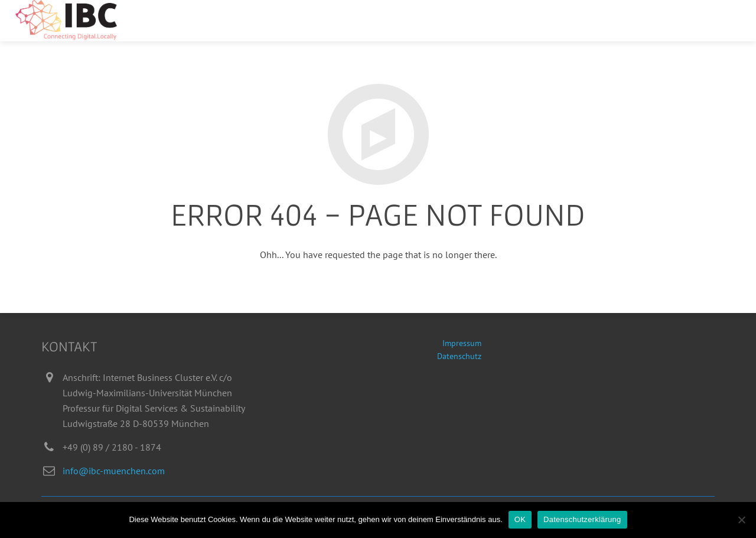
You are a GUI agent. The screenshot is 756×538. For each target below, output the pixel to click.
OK (520, 519)
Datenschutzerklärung (582, 519)
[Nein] (741, 520)
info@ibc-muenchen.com (114, 471)
